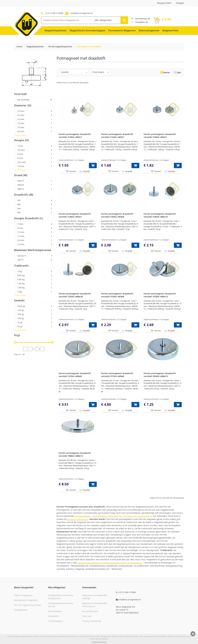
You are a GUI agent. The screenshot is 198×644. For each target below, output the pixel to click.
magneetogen (115, 516)
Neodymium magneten (26, 600)
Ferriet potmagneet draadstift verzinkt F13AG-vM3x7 (117, 136)
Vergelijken (139, 22)
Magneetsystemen (56, 30)
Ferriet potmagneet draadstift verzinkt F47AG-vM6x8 (75, 375)
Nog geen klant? (164, 3)
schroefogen (130, 516)
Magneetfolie (170, 30)
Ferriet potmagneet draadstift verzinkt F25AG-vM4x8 (117, 215)
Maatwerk (53, 616)
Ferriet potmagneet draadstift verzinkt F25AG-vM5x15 (160, 215)
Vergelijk (86, 171)
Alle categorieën (103, 20)
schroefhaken (99, 516)
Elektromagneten (149, 30)
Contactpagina (55, 621)
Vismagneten (21, 610)
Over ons (87, 616)
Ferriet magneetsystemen (28, 605)
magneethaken (83, 516)
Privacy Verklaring (92, 621)
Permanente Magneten (122, 30)
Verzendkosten (90, 611)
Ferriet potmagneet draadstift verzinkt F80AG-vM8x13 (75, 454)
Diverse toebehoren (78, 519)
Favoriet (72, 171)
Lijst (177, 72)
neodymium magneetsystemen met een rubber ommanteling (110, 563)
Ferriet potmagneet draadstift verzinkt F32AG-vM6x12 (160, 295)
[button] (93, 165)
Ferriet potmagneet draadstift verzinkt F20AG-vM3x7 (75, 215)
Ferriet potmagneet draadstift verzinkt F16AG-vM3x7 (160, 136)
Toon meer (20, 135)
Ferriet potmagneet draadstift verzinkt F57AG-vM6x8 (117, 375)
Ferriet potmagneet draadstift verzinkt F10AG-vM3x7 (75, 136)
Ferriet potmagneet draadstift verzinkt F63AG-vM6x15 (160, 375)
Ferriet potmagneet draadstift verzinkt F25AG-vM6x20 (75, 295)
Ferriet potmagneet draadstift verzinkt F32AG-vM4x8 (117, 295)
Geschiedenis (55, 611)
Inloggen (180, 3)
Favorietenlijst (141, 19)
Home (19, 46)
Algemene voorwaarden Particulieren (95, 605)
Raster (165, 72)
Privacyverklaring (99, 642)
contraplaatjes (145, 516)
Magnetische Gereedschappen (88, 30)
